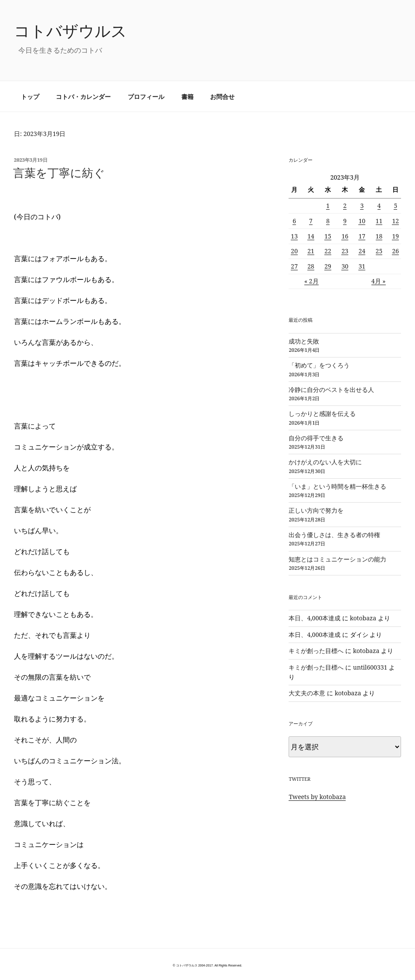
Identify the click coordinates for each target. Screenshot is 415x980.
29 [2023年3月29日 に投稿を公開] (328, 266)
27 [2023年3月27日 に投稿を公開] (294, 266)
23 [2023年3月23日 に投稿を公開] (345, 251)
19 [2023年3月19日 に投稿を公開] (395, 236)
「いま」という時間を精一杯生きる (337, 486)
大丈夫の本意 (307, 693)
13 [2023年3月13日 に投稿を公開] (294, 236)
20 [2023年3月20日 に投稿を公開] (294, 251)
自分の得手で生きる (316, 438)
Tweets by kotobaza (317, 797)
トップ (30, 97)
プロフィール (146, 97)
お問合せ (222, 97)
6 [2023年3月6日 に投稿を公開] (294, 221)
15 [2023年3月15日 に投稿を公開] (328, 236)
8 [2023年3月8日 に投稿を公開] (328, 221)
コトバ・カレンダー (83, 97)
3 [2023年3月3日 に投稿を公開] (362, 206)
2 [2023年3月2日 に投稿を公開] (345, 206)
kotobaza (363, 618)
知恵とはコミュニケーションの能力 (337, 559)
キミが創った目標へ (316, 651)
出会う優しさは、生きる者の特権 (334, 535)
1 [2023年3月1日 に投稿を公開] (328, 206)
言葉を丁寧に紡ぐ (59, 173)
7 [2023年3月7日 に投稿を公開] (311, 221)
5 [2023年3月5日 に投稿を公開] (395, 206)
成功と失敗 (304, 341)
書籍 (187, 97)
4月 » (379, 281)
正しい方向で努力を (316, 510)
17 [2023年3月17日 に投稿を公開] (362, 236)
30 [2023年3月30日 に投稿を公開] (345, 266)
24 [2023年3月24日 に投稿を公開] (362, 251)
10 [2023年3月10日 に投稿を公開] (362, 221)
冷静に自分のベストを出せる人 (331, 390)
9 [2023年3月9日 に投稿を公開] (345, 221)
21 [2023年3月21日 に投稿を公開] (311, 251)
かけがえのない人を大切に (325, 462)
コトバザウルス (70, 31)
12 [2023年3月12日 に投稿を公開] (395, 221)
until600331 (370, 667)
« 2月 (311, 281)
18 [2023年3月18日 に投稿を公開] (379, 236)
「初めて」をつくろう (319, 365)
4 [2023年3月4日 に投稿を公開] (379, 206)
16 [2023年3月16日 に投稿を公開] (345, 236)
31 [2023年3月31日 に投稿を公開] (362, 266)
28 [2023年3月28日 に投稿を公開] (311, 266)
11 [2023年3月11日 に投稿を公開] (379, 221)
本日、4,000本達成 (315, 618)
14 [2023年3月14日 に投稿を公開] (311, 236)
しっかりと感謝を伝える (322, 413)
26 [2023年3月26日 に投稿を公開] (395, 251)
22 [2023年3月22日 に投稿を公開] (328, 251)
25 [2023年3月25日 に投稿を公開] (379, 251)
